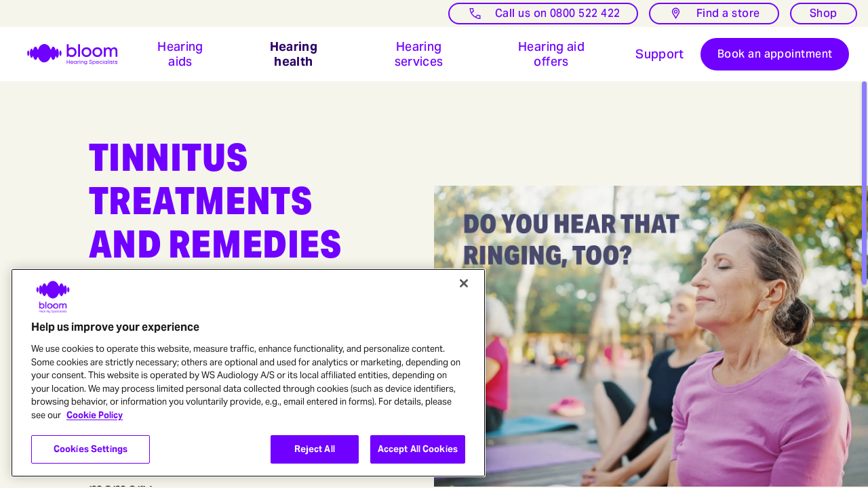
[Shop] (824, 14)
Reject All (315, 449)
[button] (180, 54)
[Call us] (543, 14)
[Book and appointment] (775, 54)
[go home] (64, 54)
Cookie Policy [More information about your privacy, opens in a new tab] (95, 415)
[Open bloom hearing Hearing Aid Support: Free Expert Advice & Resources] (660, 54)
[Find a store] (714, 14)
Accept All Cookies (418, 449)
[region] (248, 373)
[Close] (464, 283)
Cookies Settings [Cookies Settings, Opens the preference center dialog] (91, 449)
